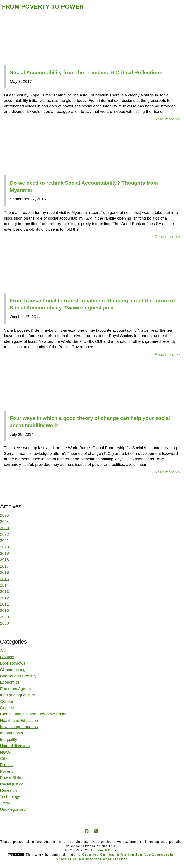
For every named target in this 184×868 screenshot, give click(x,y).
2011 (4, 604)
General (7, 708)
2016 (4, 572)
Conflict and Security (18, 676)
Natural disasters (15, 746)
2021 (4, 541)
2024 (4, 522)
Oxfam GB (101, 850)
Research (8, 790)
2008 (4, 623)
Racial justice (12, 784)
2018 (4, 560)
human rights (11, 733)
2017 (4, 566)
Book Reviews (13, 663)
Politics (6, 765)
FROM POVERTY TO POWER (43, 6)
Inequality (8, 740)
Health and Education (19, 720)
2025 (4, 515)
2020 (4, 547)
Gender (7, 701)
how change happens (19, 727)
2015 (4, 579)
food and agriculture (18, 695)
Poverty (7, 771)
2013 (4, 591)
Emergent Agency (16, 689)
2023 (4, 528)
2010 (4, 610)
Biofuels (7, 657)
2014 (4, 585)
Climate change (14, 670)
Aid (3, 650)
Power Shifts (11, 778)
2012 (4, 598)
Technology (10, 797)
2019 (4, 553)
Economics (10, 682)
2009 (4, 617)
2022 (4, 534)
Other (5, 759)
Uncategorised (13, 809)
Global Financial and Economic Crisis (33, 714)
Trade (5, 803)
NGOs (6, 752)
